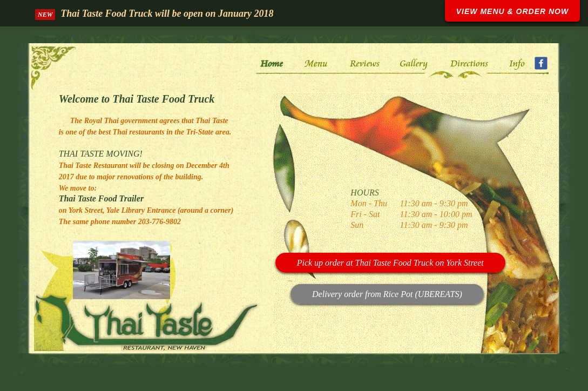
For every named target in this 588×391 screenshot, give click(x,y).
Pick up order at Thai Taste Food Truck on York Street (390, 263)
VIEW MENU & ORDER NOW (512, 11)
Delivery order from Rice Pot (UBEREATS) (387, 294)
